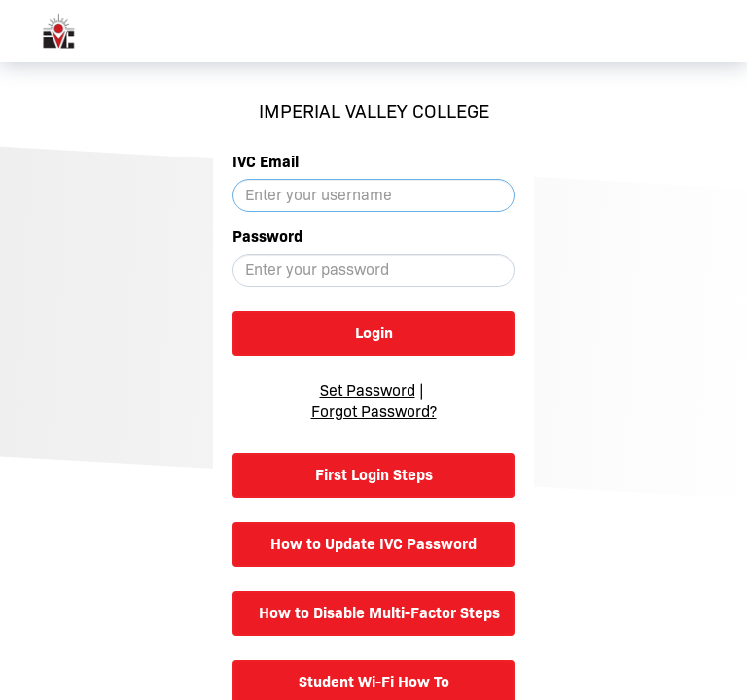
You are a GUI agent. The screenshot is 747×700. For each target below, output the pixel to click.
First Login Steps (374, 475)
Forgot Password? (374, 412)
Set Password (368, 390)
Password (267, 237)
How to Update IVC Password (373, 544)
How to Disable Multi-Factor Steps (379, 613)
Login (374, 333)
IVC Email (266, 162)
